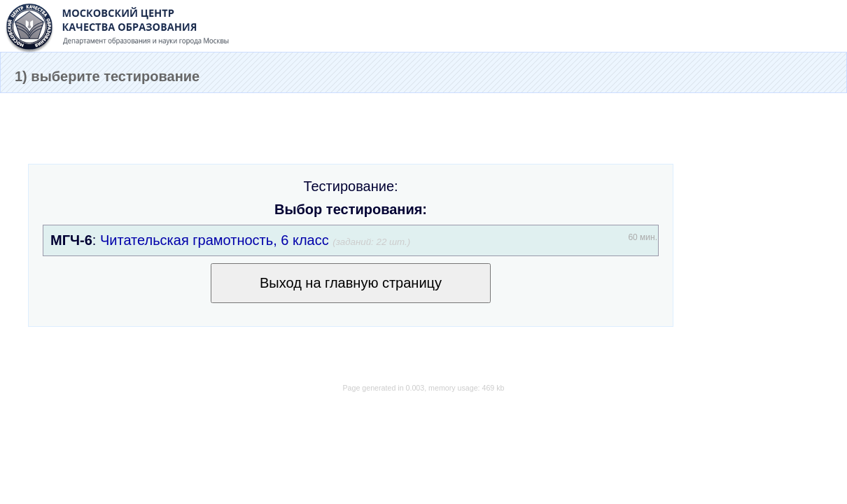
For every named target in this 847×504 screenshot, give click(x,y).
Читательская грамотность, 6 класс (215, 240)
